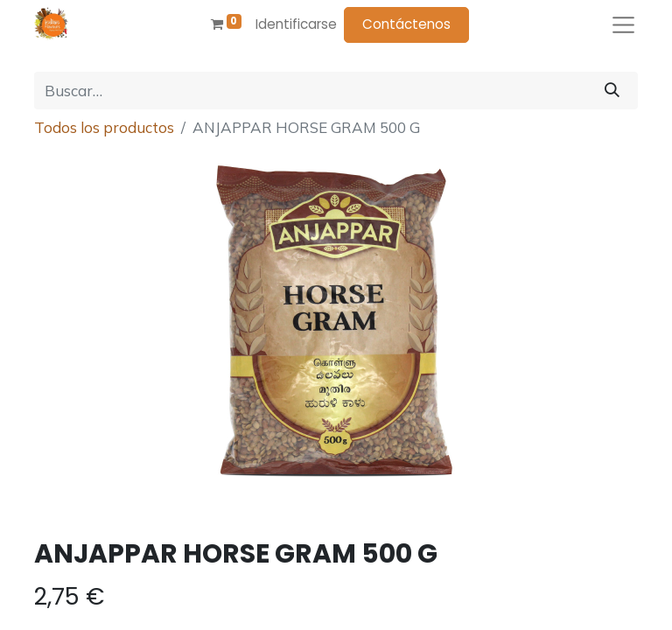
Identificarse (296, 24)
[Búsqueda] (612, 91)
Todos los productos (104, 127)
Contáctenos (406, 24)
